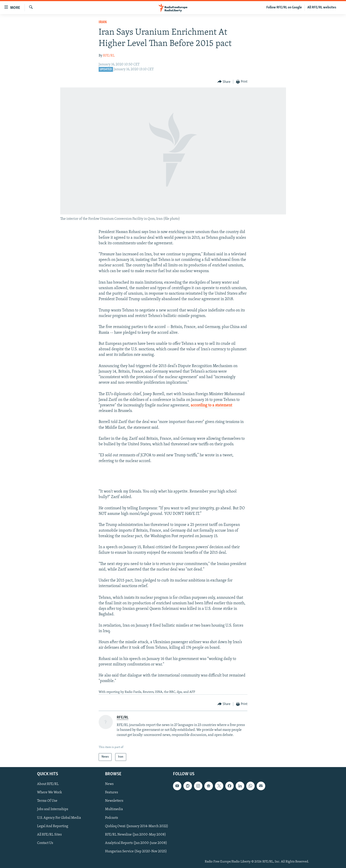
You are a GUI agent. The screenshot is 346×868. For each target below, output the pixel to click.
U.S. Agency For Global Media (59, 818)
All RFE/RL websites (322, 8)
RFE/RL (109, 56)
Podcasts (112, 818)
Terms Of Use (47, 801)
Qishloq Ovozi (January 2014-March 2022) (137, 826)
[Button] (224, 82)
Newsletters (114, 801)
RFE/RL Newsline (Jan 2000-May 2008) (135, 834)
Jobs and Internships (53, 809)
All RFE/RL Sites (49, 834)
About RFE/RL (48, 784)
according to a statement (211, 405)
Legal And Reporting (53, 826)
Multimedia (114, 809)
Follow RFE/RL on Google (284, 8)
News (109, 784)
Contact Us (45, 843)
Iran (103, 22)
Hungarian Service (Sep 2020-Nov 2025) (136, 851)
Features (112, 792)
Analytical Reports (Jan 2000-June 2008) (136, 843)
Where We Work (50, 792)
